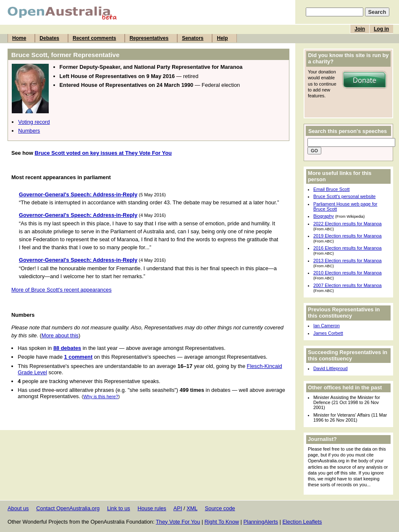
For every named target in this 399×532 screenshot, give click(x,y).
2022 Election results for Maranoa (348, 224)
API (178, 508)
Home (19, 38)
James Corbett (328, 333)
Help (222, 38)
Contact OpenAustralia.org (68, 508)
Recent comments (94, 38)
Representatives (149, 38)
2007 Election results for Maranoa (348, 285)
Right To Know (222, 522)
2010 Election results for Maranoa (348, 273)
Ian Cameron (327, 326)
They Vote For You (178, 522)
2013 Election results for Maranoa (348, 261)
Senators (193, 38)
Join (360, 29)
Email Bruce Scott (331, 189)
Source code (220, 508)
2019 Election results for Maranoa (348, 236)
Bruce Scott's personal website (344, 196)
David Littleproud (331, 368)
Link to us (119, 508)
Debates (49, 38)
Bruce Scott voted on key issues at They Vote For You (103, 153)
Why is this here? (101, 396)
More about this (60, 335)
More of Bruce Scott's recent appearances (62, 290)
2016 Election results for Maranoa (348, 248)
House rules (152, 508)
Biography (324, 216)
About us (18, 508)
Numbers (29, 131)
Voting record (34, 122)
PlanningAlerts (261, 522)
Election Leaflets (302, 522)
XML (192, 508)
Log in (381, 29)
